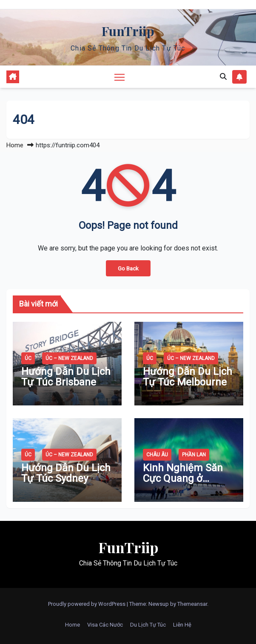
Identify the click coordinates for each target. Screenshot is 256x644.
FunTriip (128, 31)
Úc (28, 358)
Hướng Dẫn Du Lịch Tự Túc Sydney (66, 473)
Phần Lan (194, 455)
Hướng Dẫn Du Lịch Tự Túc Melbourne (188, 377)
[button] (223, 77)
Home (15, 145)
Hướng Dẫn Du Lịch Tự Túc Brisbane (66, 377)
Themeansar (192, 604)
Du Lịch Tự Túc (148, 625)
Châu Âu (157, 455)
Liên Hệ (182, 625)
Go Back (128, 268)
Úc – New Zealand (69, 358)
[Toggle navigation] (119, 77)
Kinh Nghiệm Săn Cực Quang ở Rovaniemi (183, 478)
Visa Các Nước (105, 625)
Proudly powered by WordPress (87, 604)
